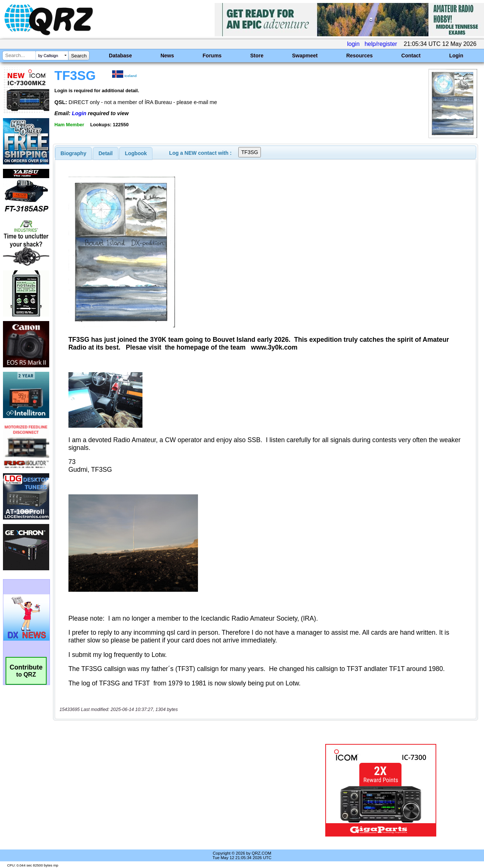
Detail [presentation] (105, 153)
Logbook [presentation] (136, 153)
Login (456, 56)
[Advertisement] (174, 790)
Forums (212, 56)
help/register (381, 44)
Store (257, 56)
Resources (360, 56)
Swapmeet (305, 56)
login (353, 44)
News (167, 56)
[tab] (74, 153)
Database (120, 56)
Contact (411, 56)
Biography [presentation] (74, 153)
